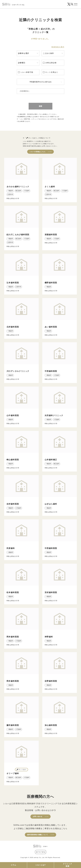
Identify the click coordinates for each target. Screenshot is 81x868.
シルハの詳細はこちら (38, 152)
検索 (40, 106)
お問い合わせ (38, 816)
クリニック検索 (68, 865)
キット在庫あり (52, 72)
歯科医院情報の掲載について (38, 835)
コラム (13, 865)
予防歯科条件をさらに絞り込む (40, 82)
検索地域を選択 (58, 47)
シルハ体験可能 (27, 72)
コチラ (53, 810)
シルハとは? (41, 865)
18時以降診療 (51, 63)
